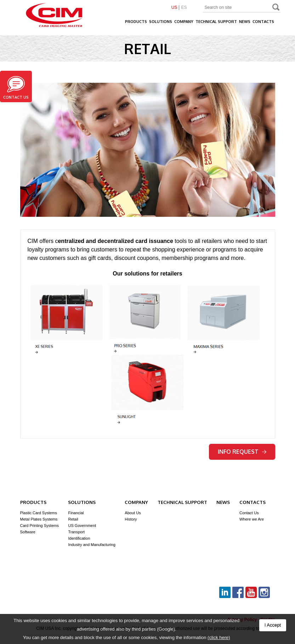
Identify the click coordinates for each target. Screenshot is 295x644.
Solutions (161, 22)
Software (28, 532)
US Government (82, 526)
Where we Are (252, 519)
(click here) (219, 637)
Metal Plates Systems (39, 519)
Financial (76, 513)
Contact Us (249, 513)
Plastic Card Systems (39, 513)
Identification (79, 538)
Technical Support (216, 22)
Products (136, 22)
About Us (133, 513)
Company (184, 22)
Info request (242, 452)
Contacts (263, 22)
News (245, 22)
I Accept (273, 625)
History (131, 519)
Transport (76, 532)
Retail (73, 519)
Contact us (16, 88)
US (174, 8)
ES (184, 8)
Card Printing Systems (39, 526)
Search (276, 8)
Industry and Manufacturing (92, 545)
